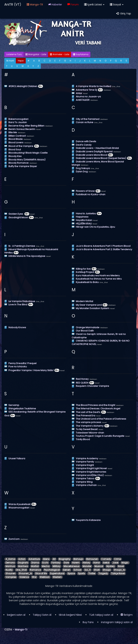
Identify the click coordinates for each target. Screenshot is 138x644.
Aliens (46, 559)
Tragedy (103, 573)
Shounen (11, 573)
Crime (117, 559)
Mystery (111, 566)
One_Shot (21, 570)
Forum (73, 5)
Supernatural (57, 573)
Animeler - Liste (60, 54)
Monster (87, 566)
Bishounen (92, 559)
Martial (35, 566)
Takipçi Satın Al (42, 615)
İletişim (127, 615)
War (34, 577)
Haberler (55, 5)
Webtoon (45, 577)
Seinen (67, 570)
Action (22, 559)
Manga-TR (35, 5)
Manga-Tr (21, 630)
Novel (121, 566)
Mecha (46, 566)
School (77, 570)
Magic (125, 563)
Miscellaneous (72, 566)
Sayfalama (81, 54)
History (86, 563)
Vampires (11, 577)
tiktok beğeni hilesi (70, 615)
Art (54, 559)
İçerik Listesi (94, 5)
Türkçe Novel (118, 573)
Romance (35, 570)
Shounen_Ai (25, 573)
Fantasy (56, 563)
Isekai (106, 563)
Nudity (9, 570)
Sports (81, 573)
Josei (115, 563)
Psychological (52, 570)
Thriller (92, 573)
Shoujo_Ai (119, 570)
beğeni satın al (16, 615)
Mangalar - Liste (36, 54)
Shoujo (107, 570)
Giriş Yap (124, 14)
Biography (65, 559)
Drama (35, 563)
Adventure (34, 559)
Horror (96, 563)
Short (97, 570)
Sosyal (117, 5)
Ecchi (45, 563)
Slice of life (41, 573)
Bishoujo (78, 559)
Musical (99, 566)
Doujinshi (23, 563)
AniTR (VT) (13, 4)
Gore (66, 563)
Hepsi (21, 61)
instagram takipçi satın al (117, 622)
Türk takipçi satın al (101, 615)
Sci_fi (88, 570)
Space (71, 573)
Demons (10, 563)
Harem (76, 563)
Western (57, 577)
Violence (24, 577)
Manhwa (23, 566)
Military (57, 566)
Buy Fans (88, 622)
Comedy (106, 559)
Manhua (10, 566)
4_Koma (10, 559)
